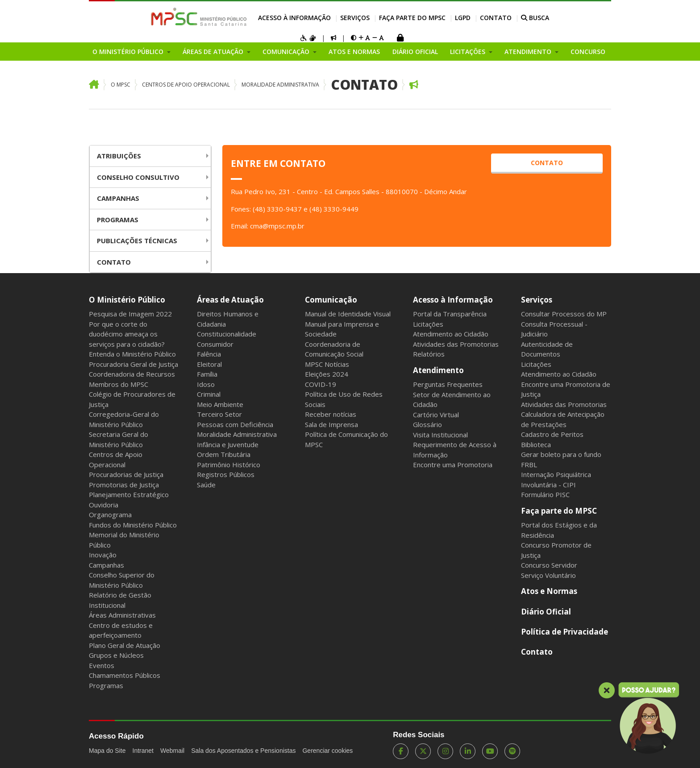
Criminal (209, 394)
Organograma (110, 515)
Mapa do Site (107, 751)
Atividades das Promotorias (456, 344)
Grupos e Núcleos (116, 655)
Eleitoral (209, 364)
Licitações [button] (469, 52)
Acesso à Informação (294, 18)
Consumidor (215, 344)
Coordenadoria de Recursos (132, 374)
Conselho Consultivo (138, 177)
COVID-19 (321, 384)
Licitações (428, 324)
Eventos (102, 665)
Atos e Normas (354, 52)
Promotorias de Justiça (124, 485)
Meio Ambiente (220, 404)
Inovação (103, 555)
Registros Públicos (226, 474)
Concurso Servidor (549, 565)
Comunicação (331, 300)
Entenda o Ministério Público (132, 354)
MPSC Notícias (327, 364)
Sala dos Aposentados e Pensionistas (243, 751)
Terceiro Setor (219, 414)
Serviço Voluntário (548, 575)
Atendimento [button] (529, 52)
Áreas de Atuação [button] (214, 52)
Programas (118, 220)
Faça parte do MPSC (412, 18)
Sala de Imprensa (331, 424)
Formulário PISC (545, 494)
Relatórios (429, 354)
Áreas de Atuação (230, 300)
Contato (496, 18)
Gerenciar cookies (327, 751)
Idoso (206, 384)
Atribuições (119, 156)
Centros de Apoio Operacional (186, 85)
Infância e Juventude (228, 444)
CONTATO (547, 163)
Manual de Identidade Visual (348, 314)
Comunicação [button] (287, 52)
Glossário (427, 424)
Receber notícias (331, 414)
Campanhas (118, 198)
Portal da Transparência (450, 314)
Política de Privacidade (565, 632)
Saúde (206, 485)
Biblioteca (536, 444)
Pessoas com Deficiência (235, 424)
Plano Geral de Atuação (125, 645)
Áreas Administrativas (122, 615)
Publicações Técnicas (137, 241)
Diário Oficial (415, 52)
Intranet (143, 751)
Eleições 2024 (327, 374)
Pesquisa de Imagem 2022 (130, 314)
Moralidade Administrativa (280, 85)
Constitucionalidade (227, 334)
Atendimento (438, 370)
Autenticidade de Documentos (547, 349)
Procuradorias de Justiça (126, 474)
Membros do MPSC (119, 384)
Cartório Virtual (436, 415)
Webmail (172, 751)
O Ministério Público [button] (129, 52)
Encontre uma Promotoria (453, 465)
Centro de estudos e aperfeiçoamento (121, 630)
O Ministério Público (127, 300)
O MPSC (121, 85)
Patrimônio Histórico (229, 465)
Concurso (588, 52)
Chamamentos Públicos (125, 675)
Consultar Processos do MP (564, 314)
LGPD (463, 18)
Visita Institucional (440, 435)
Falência (209, 354)
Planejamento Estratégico (129, 494)
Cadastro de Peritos (552, 434)
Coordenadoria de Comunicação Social (334, 349)
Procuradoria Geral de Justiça (133, 364)
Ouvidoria (104, 505)
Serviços (355, 18)
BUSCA (535, 18)
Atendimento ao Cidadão (451, 334)
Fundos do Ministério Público (133, 525)
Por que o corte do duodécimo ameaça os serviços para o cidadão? (127, 334)
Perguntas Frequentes (448, 384)
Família (207, 374)
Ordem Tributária (224, 454)
